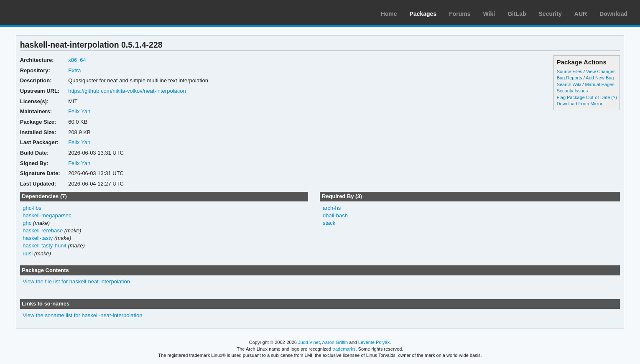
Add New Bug (600, 78)
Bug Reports (570, 78)
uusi (28, 253)
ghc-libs (32, 208)
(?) (614, 97)
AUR (581, 14)
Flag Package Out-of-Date (584, 97)
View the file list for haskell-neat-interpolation (76, 281)
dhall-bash (335, 215)
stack (329, 223)
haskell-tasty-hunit (45, 246)
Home (389, 14)
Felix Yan (79, 111)
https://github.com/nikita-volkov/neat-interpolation (127, 91)
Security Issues (572, 91)
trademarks (344, 349)
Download (613, 14)
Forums (460, 14)
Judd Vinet (309, 342)
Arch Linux (46, 13)
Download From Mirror (580, 104)
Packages (423, 14)
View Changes (601, 71)
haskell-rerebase (43, 230)
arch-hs (332, 208)
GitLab (517, 14)
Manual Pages (599, 84)
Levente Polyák (374, 342)
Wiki (489, 14)
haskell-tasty (38, 238)
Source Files (570, 71)
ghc (27, 223)
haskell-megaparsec (47, 215)
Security (550, 14)
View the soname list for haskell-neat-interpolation (82, 315)
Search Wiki (569, 84)
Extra (74, 70)
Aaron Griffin (335, 342)
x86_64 (77, 60)
